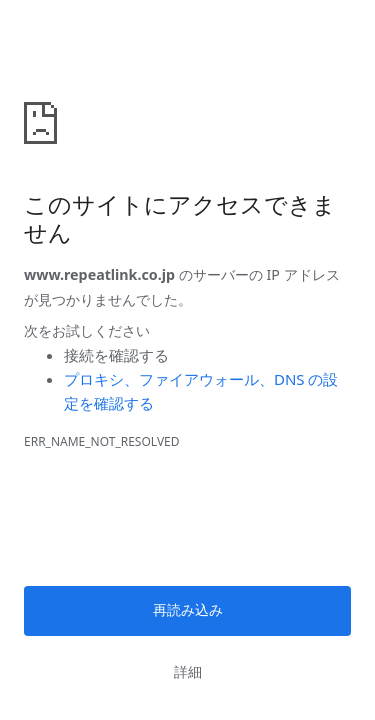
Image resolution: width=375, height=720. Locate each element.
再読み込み (188, 610)
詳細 (188, 672)
